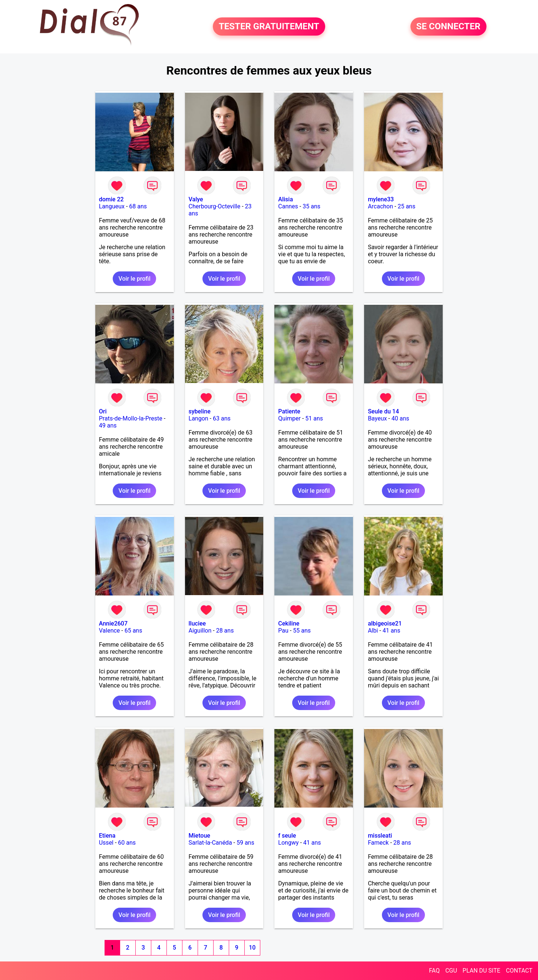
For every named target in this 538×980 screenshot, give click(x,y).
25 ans (406, 206)
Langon (199, 418)
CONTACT (519, 971)
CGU (451, 971)
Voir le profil (134, 279)
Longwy (288, 843)
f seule (287, 836)
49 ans (108, 425)
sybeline (200, 411)
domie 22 (111, 199)
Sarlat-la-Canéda (210, 843)
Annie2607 (113, 623)
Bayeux (377, 418)
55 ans (302, 631)
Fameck (378, 843)
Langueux (112, 206)
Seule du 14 (383, 411)
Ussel (106, 843)
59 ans (245, 843)
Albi (373, 631)
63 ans (222, 418)
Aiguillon (200, 631)
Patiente (289, 411)
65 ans (133, 631)
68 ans (138, 206)
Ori (103, 411)
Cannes (288, 206)
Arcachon (380, 206)
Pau (283, 631)
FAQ (434, 971)
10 (252, 948)
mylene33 (381, 199)
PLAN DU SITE (482, 971)
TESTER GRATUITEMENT (269, 27)
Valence (110, 631)
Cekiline (289, 623)
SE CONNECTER (448, 27)
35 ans (311, 206)
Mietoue (199, 836)
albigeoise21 (385, 623)
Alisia (285, 199)
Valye (196, 199)
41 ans (392, 631)
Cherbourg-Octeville (215, 206)
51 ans (314, 418)
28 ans (225, 631)
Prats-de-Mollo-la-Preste (131, 418)
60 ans (127, 843)
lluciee (197, 623)
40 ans (400, 418)
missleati (380, 836)
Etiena (107, 836)
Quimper (289, 418)
